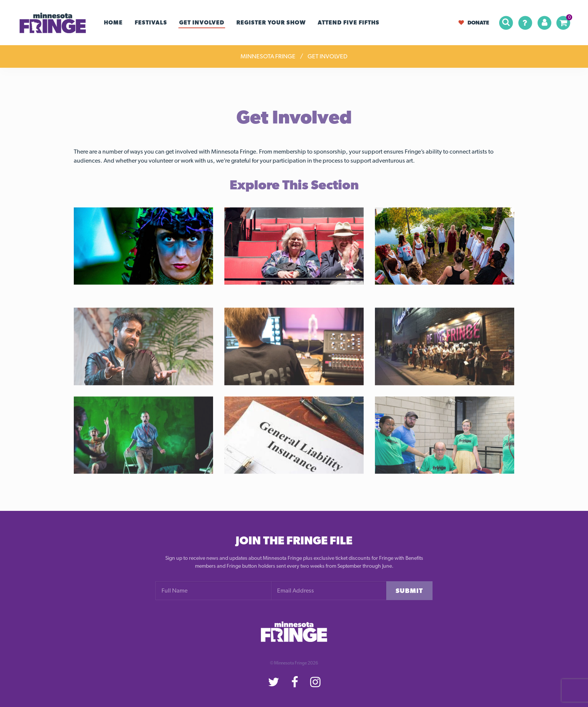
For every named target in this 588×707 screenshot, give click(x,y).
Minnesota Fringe (268, 56)
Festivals (151, 23)
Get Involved (202, 23)
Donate (474, 22)
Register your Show (271, 23)
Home (113, 23)
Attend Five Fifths (349, 23)
